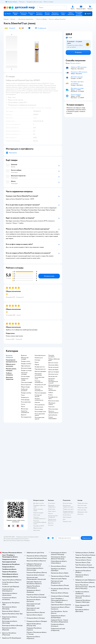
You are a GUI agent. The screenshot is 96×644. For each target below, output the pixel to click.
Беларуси (27, 540)
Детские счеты (39, 387)
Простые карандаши (40, 393)
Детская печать (39, 407)
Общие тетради (25, 387)
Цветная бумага (53, 415)
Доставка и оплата (38, 503)
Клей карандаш (25, 400)
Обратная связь (38, 528)
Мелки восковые (53, 409)
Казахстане (20, 540)
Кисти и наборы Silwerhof (57, 19)
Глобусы (51, 393)
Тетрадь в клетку (26, 361)
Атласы (50, 395)
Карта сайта (37, 530)
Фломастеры (25, 409)
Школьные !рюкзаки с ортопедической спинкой (53, 381)
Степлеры (37, 360)
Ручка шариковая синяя (39, 378)
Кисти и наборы (42, 19)
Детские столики (53, 363)
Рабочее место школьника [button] (11, 365)
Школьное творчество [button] (10, 378)
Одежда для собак (83, 512)
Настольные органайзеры (38, 374)
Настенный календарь (24, 373)
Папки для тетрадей (27, 382)
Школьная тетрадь (26, 368)
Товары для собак (82, 508)
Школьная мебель (53, 365)
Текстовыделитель (26, 417)
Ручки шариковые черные (40, 415)
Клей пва (37, 402)
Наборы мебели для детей (54, 360)
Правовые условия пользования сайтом (27, 537)
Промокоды (37, 515)
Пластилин (51, 407)
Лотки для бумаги (40, 405)
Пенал (23, 395)
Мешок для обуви (53, 370)
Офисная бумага (26, 366)
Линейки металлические (39, 399)
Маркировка (13, 153)
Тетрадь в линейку (26, 364)
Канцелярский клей (40, 385)
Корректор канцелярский (25, 412)
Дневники (24, 355)
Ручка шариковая (26, 402)
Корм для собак (82, 510)
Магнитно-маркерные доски (53, 412)
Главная (6, 19)
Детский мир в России (10, 540)
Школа (13, 19)
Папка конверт (39, 409)
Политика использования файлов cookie (40, 522)
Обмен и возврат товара (38, 510)
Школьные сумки (53, 374)
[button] (88, 14)
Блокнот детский (26, 385)
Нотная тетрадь (25, 376)
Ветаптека (80, 514)
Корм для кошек (82, 505)
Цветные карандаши (40, 371)
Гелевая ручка (25, 397)
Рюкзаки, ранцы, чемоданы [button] (11, 370)
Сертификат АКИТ (39, 526)
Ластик (23, 407)
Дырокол (24, 415)
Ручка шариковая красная (39, 418)
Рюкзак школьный (53, 367)
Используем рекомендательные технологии (16, 539)
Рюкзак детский (53, 376)
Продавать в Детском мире (39, 506)
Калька (37, 362)
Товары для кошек (83, 503)
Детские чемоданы (54, 372)
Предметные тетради (25, 379)
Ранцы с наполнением (52, 390)
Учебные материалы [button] (9, 374)
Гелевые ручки (39, 358)
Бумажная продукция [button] (9, 356)
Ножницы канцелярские (39, 382)
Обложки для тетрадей (25, 358)
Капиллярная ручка (40, 355)
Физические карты (54, 401)
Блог (64, 519)
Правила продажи (38, 513)
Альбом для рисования (24, 390)
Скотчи (23, 404)
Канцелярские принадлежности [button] (11, 361)
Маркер (37, 365)
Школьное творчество (26, 19)
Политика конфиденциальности (39, 518)
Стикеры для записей (38, 396)
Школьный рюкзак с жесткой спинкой (54, 386)
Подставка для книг (40, 369)
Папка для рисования (51, 356)
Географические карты (53, 398)
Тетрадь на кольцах (26, 370)
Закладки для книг (40, 367)
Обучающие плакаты (52, 404)
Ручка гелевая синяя (40, 412)
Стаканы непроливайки (52, 418)
